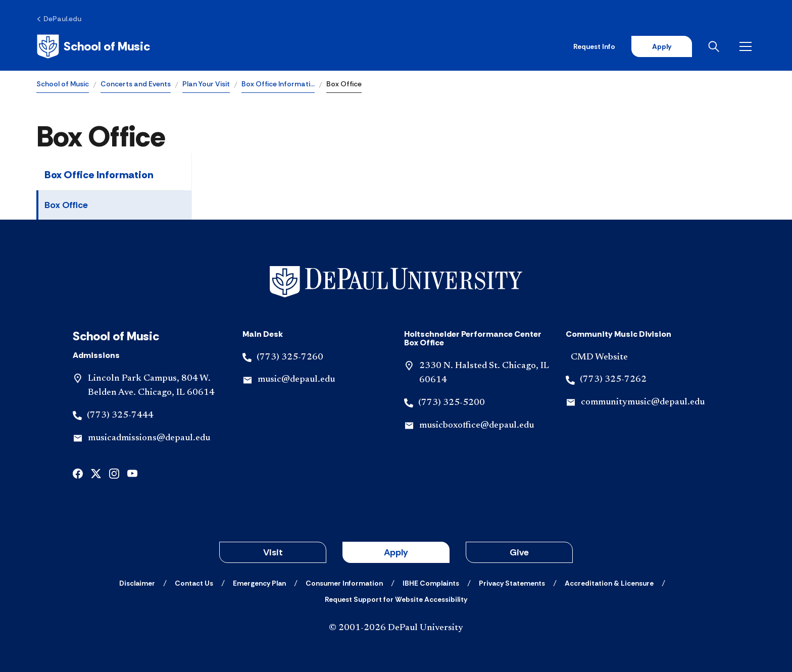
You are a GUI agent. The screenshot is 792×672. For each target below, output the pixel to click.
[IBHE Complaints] (431, 583)
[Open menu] (748, 46)
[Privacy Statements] (512, 583)
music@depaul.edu (296, 380)
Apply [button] (396, 552)
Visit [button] (273, 552)
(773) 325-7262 (613, 380)
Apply (662, 46)
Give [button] (519, 552)
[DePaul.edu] (59, 19)
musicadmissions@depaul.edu (149, 438)
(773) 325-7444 (120, 416)
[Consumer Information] (344, 583)
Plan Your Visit (206, 84)
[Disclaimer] (137, 583)
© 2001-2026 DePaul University (396, 628)
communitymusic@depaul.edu (643, 402)
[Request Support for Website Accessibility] (396, 599)
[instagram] (114, 473)
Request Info (594, 46)
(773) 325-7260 (290, 357)
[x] (96, 473)
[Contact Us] (194, 583)
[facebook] (78, 473)
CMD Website (599, 357)
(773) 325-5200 (452, 403)
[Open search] (716, 46)
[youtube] (132, 473)
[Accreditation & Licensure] (609, 583)
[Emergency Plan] (259, 583)
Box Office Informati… (278, 84)
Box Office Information (99, 175)
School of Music (63, 84)
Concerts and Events (136, 84)
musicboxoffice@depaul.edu (477, 426)
